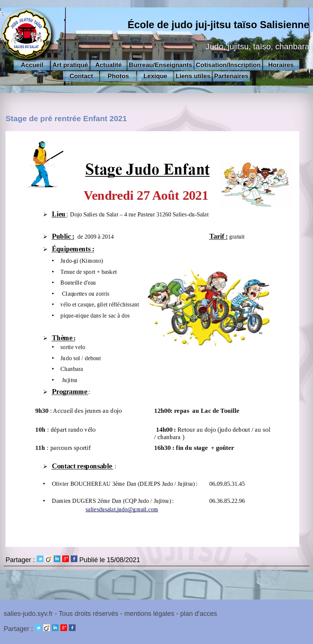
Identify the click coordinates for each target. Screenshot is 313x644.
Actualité (109, 65)
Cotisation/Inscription (228, 65)
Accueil (32, 65)
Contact (81, 76)
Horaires (281, 65)
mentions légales (149, 614)
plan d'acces (199, 614)
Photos (119, 76)
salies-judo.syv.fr (28, 614)
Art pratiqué (70, 65)
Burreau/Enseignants (161, 65)
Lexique (155, 76)
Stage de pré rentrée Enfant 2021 (66, 118)
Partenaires (231, 76)
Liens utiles (193, 76)
